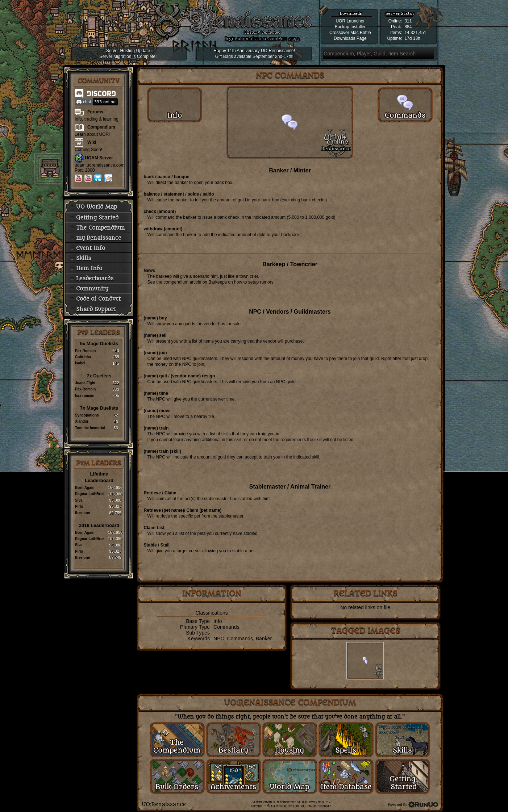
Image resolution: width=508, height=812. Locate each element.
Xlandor (82, 421)
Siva (79, 500)
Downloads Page (350, 38)
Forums (95, 112)
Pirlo (79, 507)
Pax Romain (85, 351)
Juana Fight (85, 383)
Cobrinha (83, 357)
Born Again (85, 488)
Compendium (101, 127)
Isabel (80, 363)
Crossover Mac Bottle (350, 33)
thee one (82, 513)
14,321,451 (415, 33)
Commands (226, 627)
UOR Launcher (350, 21)
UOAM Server (99, 158)
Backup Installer (350, 27)
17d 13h (412, 38)
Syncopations (87, 415)
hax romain (85, 396)
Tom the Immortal (90, 428)
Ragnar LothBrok (90, 494)
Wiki (92, 142)
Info (218, 621)
